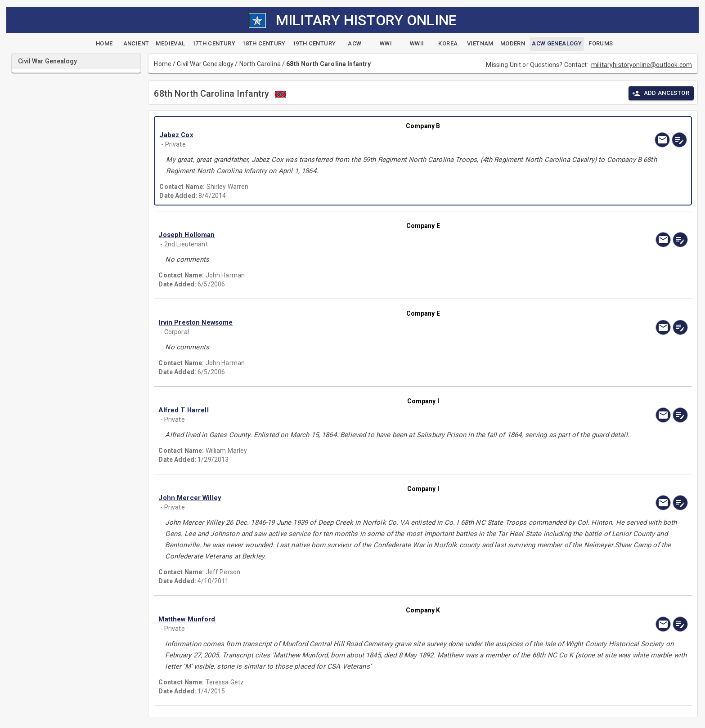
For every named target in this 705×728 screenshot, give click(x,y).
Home (163, 64)
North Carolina (260, 64)
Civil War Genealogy (205, 64)
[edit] (679, 140)
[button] (344, 135)
